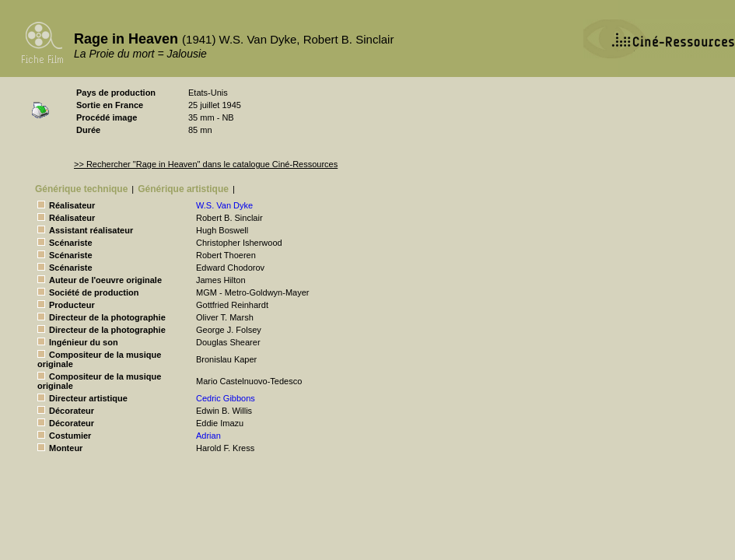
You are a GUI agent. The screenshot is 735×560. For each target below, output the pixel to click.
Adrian (208, 436)
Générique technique (81, 189)
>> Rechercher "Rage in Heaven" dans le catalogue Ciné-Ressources (206, 164)
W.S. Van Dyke (224, 205)
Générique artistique (183, 189)
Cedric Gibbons (226, 398)
